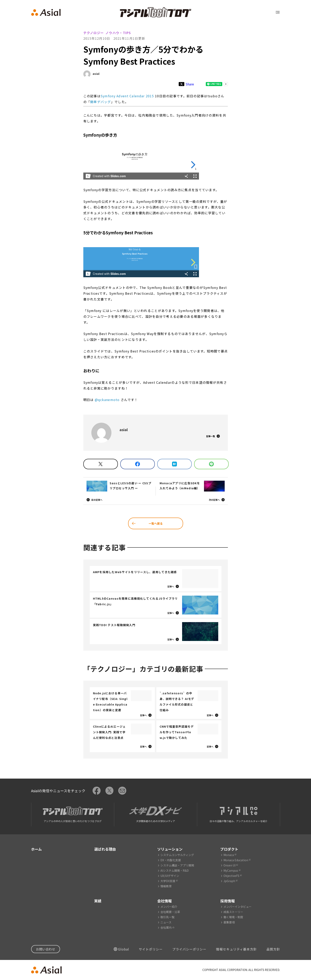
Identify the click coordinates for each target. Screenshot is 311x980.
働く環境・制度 (233, 917)
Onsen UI (229, 865)
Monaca (229, 855)
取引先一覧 (167, 917)
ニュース (166, 922)
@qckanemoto (107, 400)
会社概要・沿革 (170, 912)
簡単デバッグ (101, 102)
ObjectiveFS (231, 876)
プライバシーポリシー (189, 949)
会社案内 (166, 927)
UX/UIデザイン (170, 876)
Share (190, 84)
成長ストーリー (233, 912)
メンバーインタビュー (238, 907)
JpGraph (229, 881)
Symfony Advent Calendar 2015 (127, 96)
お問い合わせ (46, 949)
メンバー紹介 (169, 907)
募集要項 (229, 922)
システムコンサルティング (177, 855)
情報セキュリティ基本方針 (236, 949)
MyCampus (231, 870)
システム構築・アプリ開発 (177, 865)
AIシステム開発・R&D (175, 870)
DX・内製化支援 (171, 860)
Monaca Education (236, 860)
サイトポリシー (151, 949)
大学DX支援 (168, 881)
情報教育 (166, 886)
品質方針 (273, 949)
